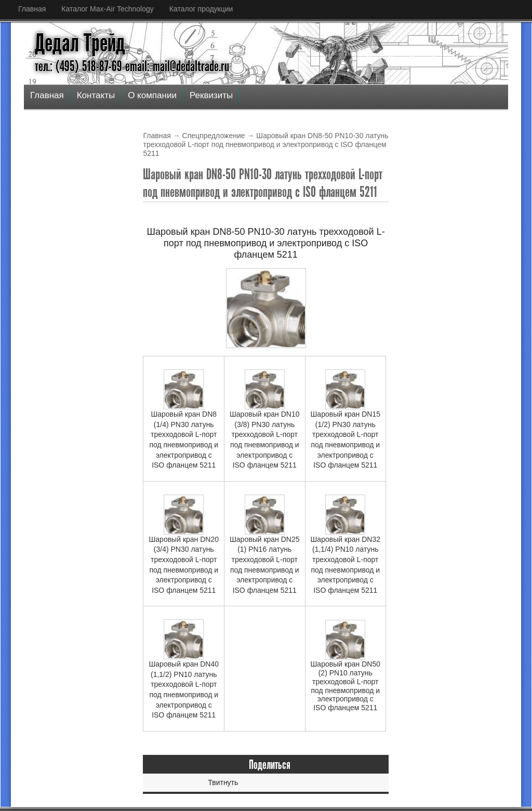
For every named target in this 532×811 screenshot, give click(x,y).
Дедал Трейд (80, 43)
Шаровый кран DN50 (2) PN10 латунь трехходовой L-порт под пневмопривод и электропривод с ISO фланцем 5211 (346, 666)
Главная (32, 9)
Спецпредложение (214, 136)
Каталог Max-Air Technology (107, 9)
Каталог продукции (201, 9)
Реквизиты (211, 95)
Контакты (96, 95)
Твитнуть (223, 782)
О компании (152, 95)
